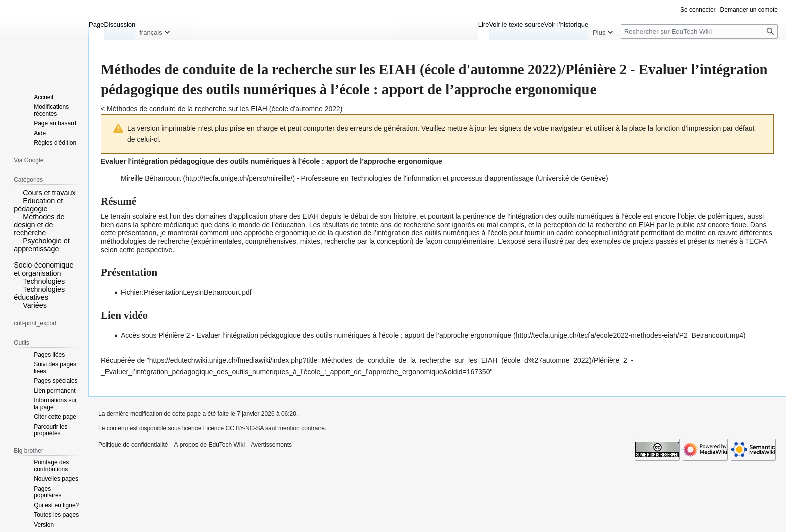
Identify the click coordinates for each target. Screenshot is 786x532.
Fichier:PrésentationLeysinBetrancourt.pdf (186, 292)
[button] (17, 192)
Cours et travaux (49, 193)
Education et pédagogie (38, 205)
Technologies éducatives (39, 293)
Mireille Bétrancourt (151, 178)
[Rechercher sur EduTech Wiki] (699, 31)
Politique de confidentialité (133, 445)
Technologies (44, 281)
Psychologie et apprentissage (42, 245)
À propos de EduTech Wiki (209, 445)
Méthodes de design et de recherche (39, 225)
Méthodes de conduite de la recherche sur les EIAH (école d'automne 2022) (225, 109)
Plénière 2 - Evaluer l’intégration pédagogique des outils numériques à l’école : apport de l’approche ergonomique (335, 335)
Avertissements (271, 445)
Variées (35, 305)
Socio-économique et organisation (43, 269)
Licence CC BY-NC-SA (233, 428)
